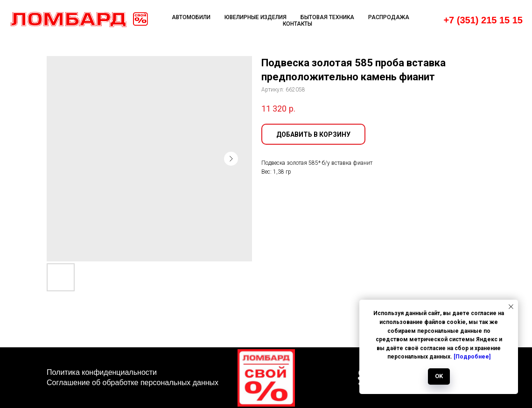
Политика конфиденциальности (102, 372)
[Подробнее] (472, 357)
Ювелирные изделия (255, 17)
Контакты (297, 24)
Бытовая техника (327, 17)
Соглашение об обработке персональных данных (133, 383)
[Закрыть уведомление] (511, 307)
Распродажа (389, 17)
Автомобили (191, 17)
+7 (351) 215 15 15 (483, 20)
